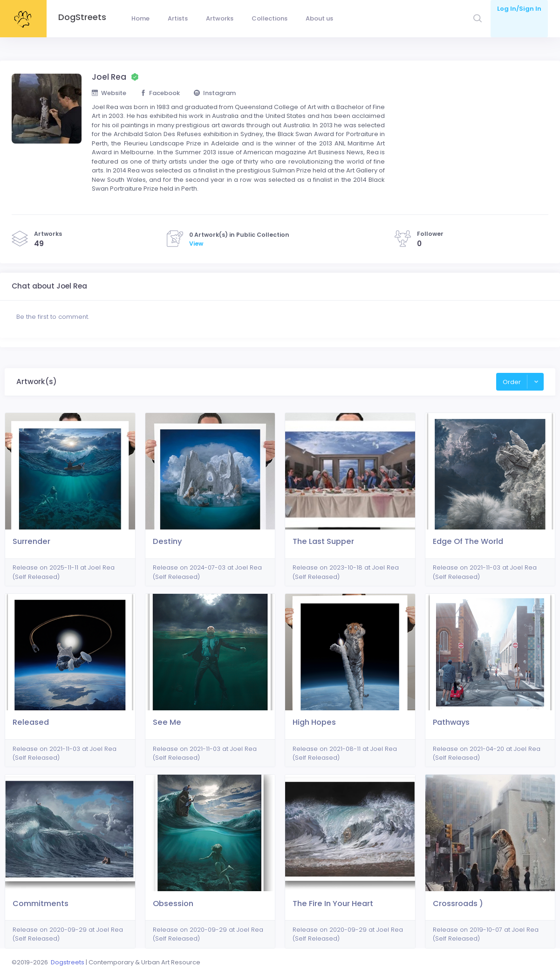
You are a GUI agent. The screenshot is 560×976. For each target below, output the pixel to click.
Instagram (215, 93)
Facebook (160, 93)
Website (109, 93)
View (196, 244)
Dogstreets (68, 962)
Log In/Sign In (519, 9)
